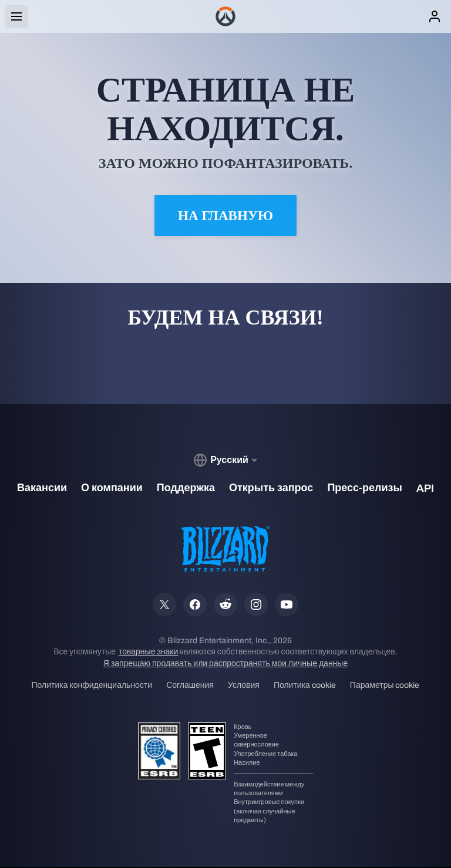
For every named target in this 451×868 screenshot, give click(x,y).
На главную (225, 216)
